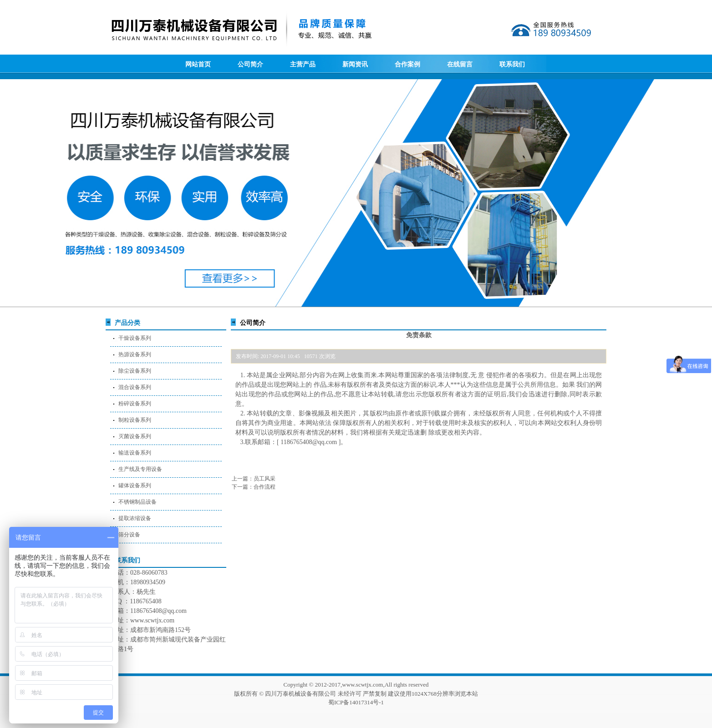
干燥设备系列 (135, 338)
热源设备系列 (135, 354)
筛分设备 (129, 535)
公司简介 (250, 64)
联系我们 (512, 64)
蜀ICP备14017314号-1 (356, 702)
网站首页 (198, 64)
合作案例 (407, 64)
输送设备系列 (135, 453)
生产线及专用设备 (140, 469)
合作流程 (264, 487)
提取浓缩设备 (135, 518)
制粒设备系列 (135, 420)
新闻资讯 (355, 64)
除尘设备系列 (135, 371)
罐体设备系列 (135, 485)
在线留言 (460, 64)
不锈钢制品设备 (137, 502)
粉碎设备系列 (135, 404)
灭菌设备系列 (135, 436)
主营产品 (303, 64)
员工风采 (264, 479)
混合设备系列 (135, 387)
